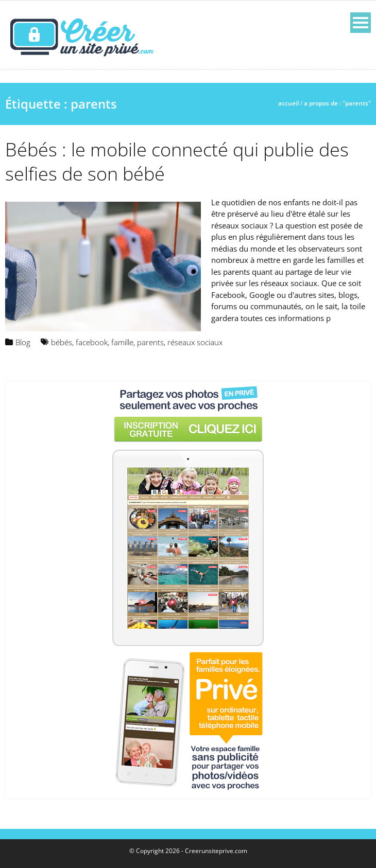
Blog (23, 342)
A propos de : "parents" (337, 103)
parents (150, 342)
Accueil (288, 103)
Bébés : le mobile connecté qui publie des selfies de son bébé (177, 162)
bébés (62, 342)
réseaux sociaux (195, 342)
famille (122, 342)
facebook (92, 342)
